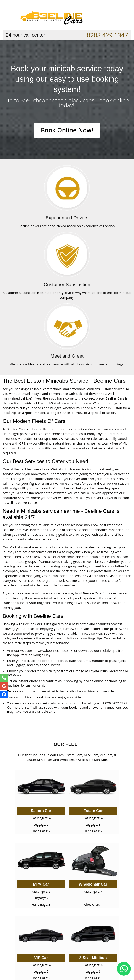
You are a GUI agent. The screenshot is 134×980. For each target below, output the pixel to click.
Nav (124, 16)
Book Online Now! (67, 130)
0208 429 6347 (107, 35)
